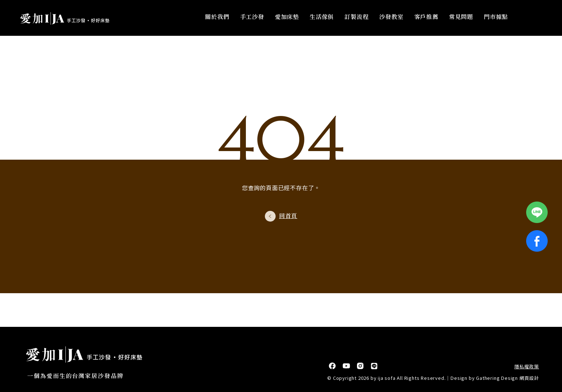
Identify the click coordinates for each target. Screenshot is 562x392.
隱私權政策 (527, 366)
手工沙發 (252, 18)
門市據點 (496, 18)
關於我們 (217, 18)
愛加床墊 (287, 18)
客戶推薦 (426, 18)
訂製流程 (357, 18)
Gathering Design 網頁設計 (508, 378)
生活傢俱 (322, 18)
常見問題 (461, 18)
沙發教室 (392, 18)
